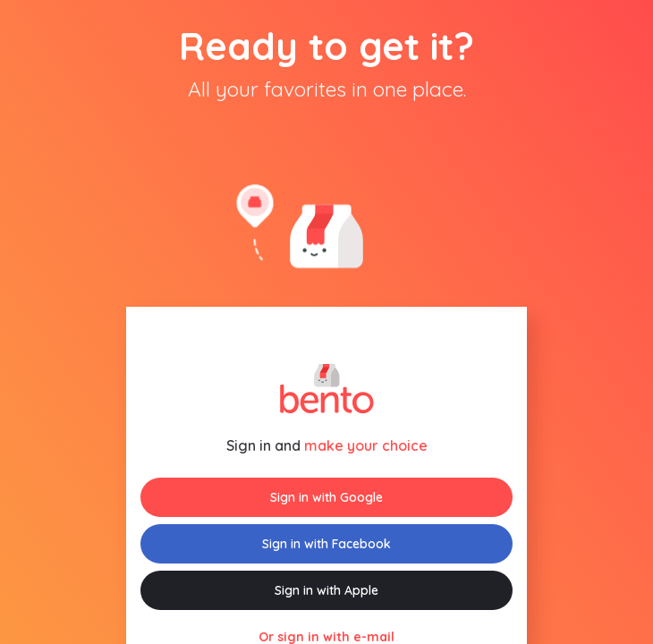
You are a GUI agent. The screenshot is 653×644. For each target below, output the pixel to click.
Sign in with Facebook (326, 544)
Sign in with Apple (326, 590)
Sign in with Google (326, 497)
